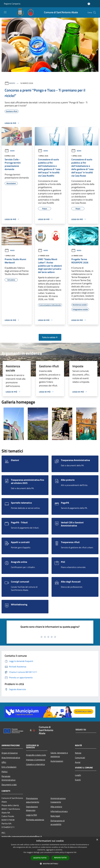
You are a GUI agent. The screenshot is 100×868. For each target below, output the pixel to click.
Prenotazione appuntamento (33, 800)
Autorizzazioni (57, 761)
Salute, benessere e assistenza (59, 755)
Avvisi (12, 83)
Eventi (78, 780)
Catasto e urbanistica (35, 764)
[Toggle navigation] (5, 12)
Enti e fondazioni (9, 767)
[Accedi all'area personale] (89, 4)
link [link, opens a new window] (75, 852)
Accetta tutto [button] (40, 858)
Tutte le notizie (50, 337)
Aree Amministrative (11, 758)
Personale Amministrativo (8, 778)
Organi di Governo (10, 753)
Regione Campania (12, 4)
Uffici (4, 762)
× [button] (97, 840)
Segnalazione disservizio (32, 808)
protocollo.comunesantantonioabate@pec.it (22, 836)
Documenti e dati (9, 785)
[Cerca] (95, 12)
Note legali (55, 816)
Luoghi (78, 775)
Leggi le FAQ (32, 815)
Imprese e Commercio (36, 760)
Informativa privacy (59, 811)
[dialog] (50, 852)
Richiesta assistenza (35, 820)
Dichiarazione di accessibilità (58, 822)
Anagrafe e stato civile (36, 755)
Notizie (78, 753)
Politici (5, 772)
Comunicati (80, 758)
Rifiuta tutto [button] (60, 858)
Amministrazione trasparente (58, 800)
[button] (50, 864)
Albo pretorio (56, 807)
